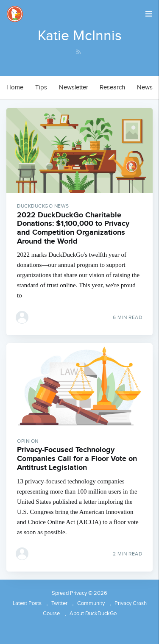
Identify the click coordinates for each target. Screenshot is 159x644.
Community (91, 603)
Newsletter (74, 87)
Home (15, 87)
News (145, 87)
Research (112, 87)
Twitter (59, 603)
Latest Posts (27, 603)
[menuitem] (15, 88)
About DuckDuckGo (93, 613)
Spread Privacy (69, 593)
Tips (41, 87)
